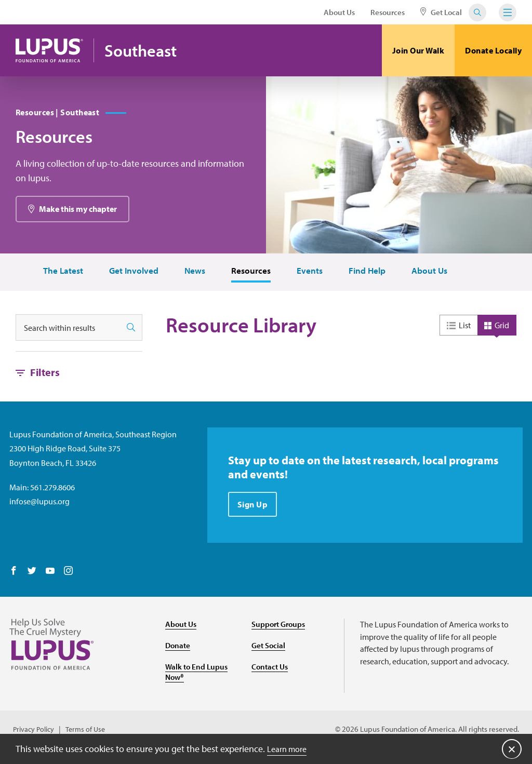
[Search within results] (68, 333)
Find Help (367, 276)
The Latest (57, 276)
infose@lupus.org (39, 506)
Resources (388, 12)
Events (308, 276)
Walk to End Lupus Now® (198, 676)
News (191, 276)
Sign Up (254, 511)
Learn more (290, 748)
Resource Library (241, 330)
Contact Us (271, 671)
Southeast (148, 51)
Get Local (441, 12)
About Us (339, 12)
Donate (178, 650)
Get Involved (129, 276)
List (465, 330)
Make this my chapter (78, 213)
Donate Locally (493, 50)
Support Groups (280, 628)
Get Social (269, 650)
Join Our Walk (418, 50)
